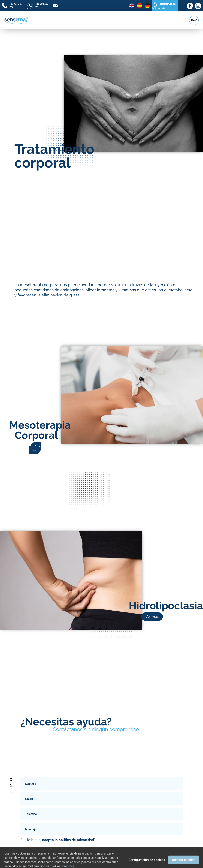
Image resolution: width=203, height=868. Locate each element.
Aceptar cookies (184, 863)
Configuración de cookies (147, 863)
